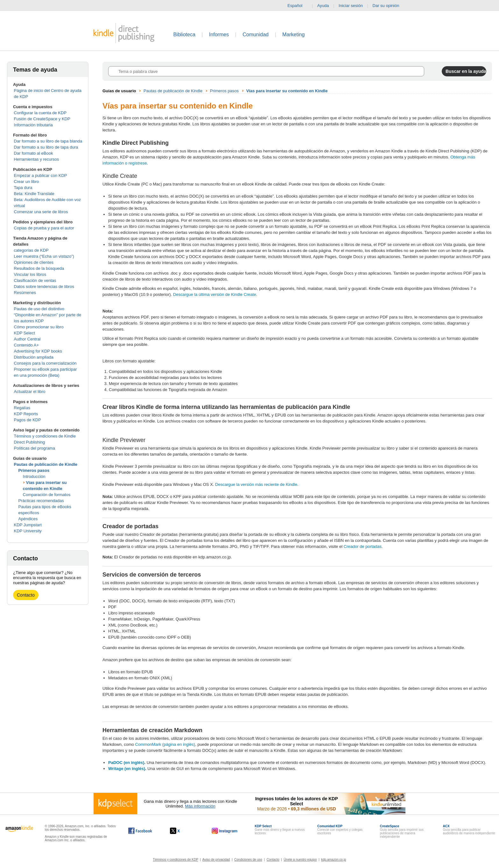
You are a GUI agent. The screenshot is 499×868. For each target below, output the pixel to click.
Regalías (22, 408)
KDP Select (25, 333)
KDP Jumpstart (28, 525)
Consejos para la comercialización (45, 363)
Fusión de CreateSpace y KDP (42, 119)
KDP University (28, 531)
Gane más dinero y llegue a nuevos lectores (280, 830)
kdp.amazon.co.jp (334, 860)
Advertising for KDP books (38, 351)
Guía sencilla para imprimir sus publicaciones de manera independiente (402, 831)
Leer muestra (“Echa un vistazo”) (44, 256)
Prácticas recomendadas (41, 501)
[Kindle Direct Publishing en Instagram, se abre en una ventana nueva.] (225, 831)
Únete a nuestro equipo (300, 860)
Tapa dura (23, 188)
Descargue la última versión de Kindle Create (215, 294)
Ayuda (323, 6)
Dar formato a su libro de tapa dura (46, 147)
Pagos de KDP (28, 420)
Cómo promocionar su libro (39, 327)
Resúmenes (25, 293)
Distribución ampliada (34, 357)
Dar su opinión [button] (389, 6)
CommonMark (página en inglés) (165, 744)
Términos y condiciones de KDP (176, 860)
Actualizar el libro (30, 392)
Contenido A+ (26, 345)
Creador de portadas (363, 546)
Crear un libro (27, 182)
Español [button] (297, 6)
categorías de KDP (31, 250)
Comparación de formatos (47, 495)
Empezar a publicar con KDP (41, 175)
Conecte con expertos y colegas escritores (340, 830)
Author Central (27, 339)
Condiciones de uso (248, 860)
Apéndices (28, 519)
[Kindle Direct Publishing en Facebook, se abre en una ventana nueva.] (140, 831)
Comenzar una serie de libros (41, 212)
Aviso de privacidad (216, 860)
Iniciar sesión (351, 6)
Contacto (26, 595)
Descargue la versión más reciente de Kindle (256, 484)
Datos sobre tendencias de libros (44, 287)
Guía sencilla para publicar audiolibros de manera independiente (469, 830)
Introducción (34, 476)
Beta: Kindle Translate (34, 194)
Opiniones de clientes (34, 262)
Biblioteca (184, 35)
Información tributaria (33, 125)
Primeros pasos (34, 470)
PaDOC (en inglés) (126, 763)
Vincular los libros (30, 274)
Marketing (293, 35)
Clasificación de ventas (35, 280)
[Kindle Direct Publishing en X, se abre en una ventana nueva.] (182, 831)
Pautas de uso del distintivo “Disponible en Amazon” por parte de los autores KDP (48, 315)
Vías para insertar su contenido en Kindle (287, 91)
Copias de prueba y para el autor (44, 228)
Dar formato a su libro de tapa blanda (48, 141)
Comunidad (256, 35)
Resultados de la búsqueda (39, 268)
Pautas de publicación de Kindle (46, 464)
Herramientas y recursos (37, 159)
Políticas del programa (35, 448)
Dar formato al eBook (34, 153)
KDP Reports (26, 414)
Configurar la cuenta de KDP (40, 113)
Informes (219, 35)
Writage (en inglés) (127, 769)
